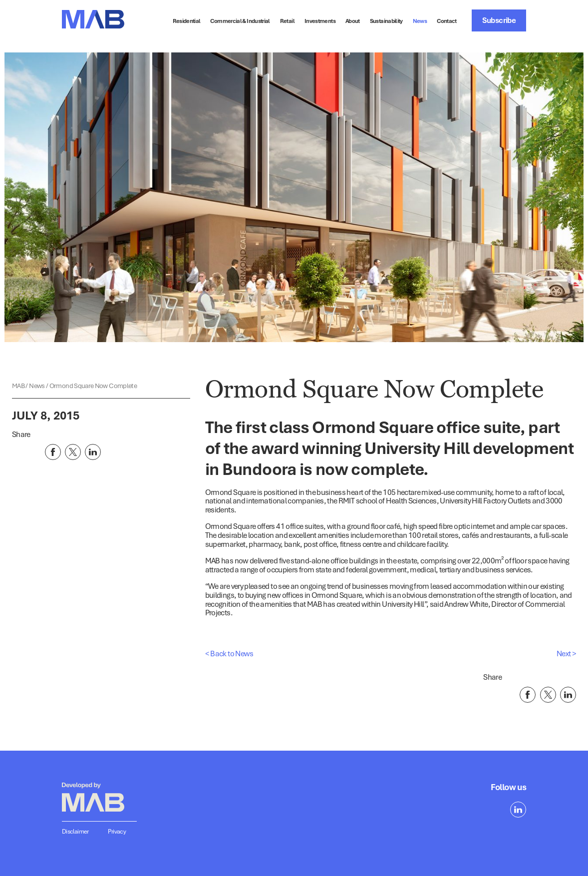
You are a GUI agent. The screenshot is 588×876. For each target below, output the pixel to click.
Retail (287, 21)
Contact (447, 21)
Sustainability (386, 21)
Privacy (117, 831)
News (420, 21)
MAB (19, 386)
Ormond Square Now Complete (93, 386)
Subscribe (499, 20)
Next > (566, 653)
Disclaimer (75, 831)
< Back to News (229, 653)
